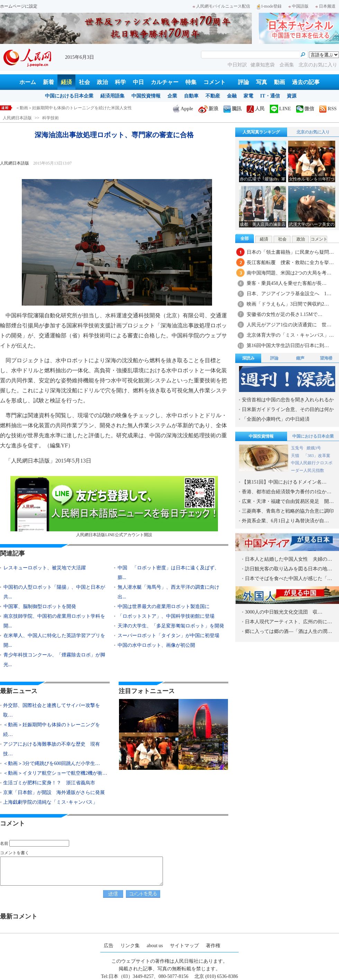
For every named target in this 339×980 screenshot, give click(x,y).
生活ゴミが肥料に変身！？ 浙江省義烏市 (49, 783)
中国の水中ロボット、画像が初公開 (156, 645)
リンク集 (130, 946)
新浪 (208, 109)
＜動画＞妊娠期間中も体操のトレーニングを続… (52, 730)
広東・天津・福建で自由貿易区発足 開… (288, 501)
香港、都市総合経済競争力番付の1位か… (287, 492)
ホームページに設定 (19, 6)
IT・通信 (270, 96)
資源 (292, 96)
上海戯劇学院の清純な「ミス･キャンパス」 (50, 802)
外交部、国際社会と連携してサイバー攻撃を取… (52, 710)
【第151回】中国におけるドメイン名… (284, 482)
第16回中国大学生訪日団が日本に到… (288, 346)
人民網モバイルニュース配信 (221, 6)
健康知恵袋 (263, 65)
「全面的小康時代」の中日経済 (276, 419)
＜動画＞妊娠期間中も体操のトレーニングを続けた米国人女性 (74, 108)
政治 (102, 82)
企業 (172, 96)
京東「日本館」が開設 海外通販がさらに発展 (54, 792)
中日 (138, 82)
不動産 (213, 96)
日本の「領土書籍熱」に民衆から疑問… (290, 252)
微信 (305, 109)
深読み (248, 358)
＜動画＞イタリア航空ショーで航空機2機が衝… (55, 773)
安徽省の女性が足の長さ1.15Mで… (285, 314)
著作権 (213, 946)
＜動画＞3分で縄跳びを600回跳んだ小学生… (52, 763)
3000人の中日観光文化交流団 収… (284, 612)
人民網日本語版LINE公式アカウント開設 (114, 507)
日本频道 (326, 6)
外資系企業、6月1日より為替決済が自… (285, 521)
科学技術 (51, 118)
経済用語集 (112, 96)
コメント (214, 82)
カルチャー (165, 82)
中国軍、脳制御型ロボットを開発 (40, 606)
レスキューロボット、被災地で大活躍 (45, 568)
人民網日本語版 (17, 118)
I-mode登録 (269, 6)
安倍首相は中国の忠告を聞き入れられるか (288, 400)
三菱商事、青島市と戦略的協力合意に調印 (288, 511)
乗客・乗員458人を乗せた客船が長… (287, 283)
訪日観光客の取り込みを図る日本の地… (288, 569)
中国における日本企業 (69, 96)
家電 (248, 96)
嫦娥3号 (314, 448)
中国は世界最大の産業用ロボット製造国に (164, 606)
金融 (232, 96)
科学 (120, 82)
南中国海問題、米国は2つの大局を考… (289, 273)
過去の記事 (306, 82)
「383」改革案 (317, 456)
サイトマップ (184, 946)
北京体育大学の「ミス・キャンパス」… (290, 335)
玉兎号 (297, 448)
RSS (328, 109)
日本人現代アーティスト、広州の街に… (288, 622)
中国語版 (299, 6)
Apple (183, 109)
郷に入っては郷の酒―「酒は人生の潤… (288, 631)
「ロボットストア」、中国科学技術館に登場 (168, 616)
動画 (280, 82)
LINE (280, 109)
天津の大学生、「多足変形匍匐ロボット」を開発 (171, 626)
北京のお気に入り (318, 65)
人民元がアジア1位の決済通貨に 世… (289, 325)
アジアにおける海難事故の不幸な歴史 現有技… (52, 749)
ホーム (28, 82)
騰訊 (232, 109)
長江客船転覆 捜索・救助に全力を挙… (290, 263)
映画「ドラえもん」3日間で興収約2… (288, 304)
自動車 (191, 96)
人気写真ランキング (261, 132)
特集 (191, 82)
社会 (84, 82)
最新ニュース (19, 691)
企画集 (287, 65)
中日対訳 (237, 65)
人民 (256, 109)
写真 (262, 82)
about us (155, 946)
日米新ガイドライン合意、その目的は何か (288, 409)
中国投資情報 (146, 96)
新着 (48, 82)
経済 (66, 82)
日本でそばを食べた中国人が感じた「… (288, 578)
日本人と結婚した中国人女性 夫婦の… (288, 559)
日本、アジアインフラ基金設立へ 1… (289, 294)
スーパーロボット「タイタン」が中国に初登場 (168, 636)
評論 (244, 82)
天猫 (296, 456)
